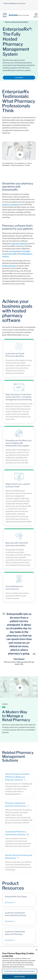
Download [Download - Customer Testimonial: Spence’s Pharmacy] (10, 941)
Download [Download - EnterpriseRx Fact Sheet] (10, 904)
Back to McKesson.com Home (14, 3)
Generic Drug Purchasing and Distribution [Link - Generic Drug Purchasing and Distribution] (19, 858)
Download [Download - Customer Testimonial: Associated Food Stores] (10, 922)
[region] (19, 963)
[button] (20, 155)
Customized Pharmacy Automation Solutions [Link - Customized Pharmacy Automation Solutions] (17, 834)
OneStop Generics (9, 266)
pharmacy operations (11, 205)
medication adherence (19, 244)
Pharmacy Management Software (17, 22)
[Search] (36, 15)
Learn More (19, 78)
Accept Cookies (20, 977)
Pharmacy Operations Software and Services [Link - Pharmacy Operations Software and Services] (17, 805)
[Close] (36, 950)
